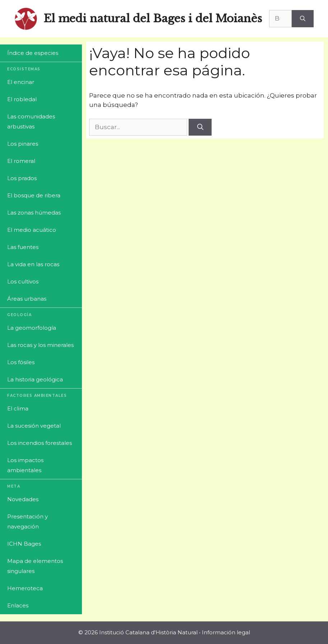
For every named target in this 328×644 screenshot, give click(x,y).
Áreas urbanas (27, 299)
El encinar (21, 82)
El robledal (22, 99)
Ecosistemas (24, 69)
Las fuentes (23, 247)
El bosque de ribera (34, 195)
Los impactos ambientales (25, 465)
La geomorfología (32, 328)
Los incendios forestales (40, 443)
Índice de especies (33, 53)
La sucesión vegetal (34, 426)
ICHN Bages (24, 544)
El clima (18, 408)
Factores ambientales (37, 396)
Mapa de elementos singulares (35, 566)
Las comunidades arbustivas (31, 121)
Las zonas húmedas (34, 213)
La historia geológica (35, 379)
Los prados (22, 178)
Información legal (226, 632)
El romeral (21, 161)
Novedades (23, 499)
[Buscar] (303, 19)
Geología (19, 315)
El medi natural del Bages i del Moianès (153, 18)
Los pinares (23, 144)
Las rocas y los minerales (40, 345)
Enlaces (18, 605)
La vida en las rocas (33, 264)
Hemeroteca (25, 588)
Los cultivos (23, 281)
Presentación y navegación (27, 521)
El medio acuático (32, 230)
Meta (14, 486)
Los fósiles (21, 362)
